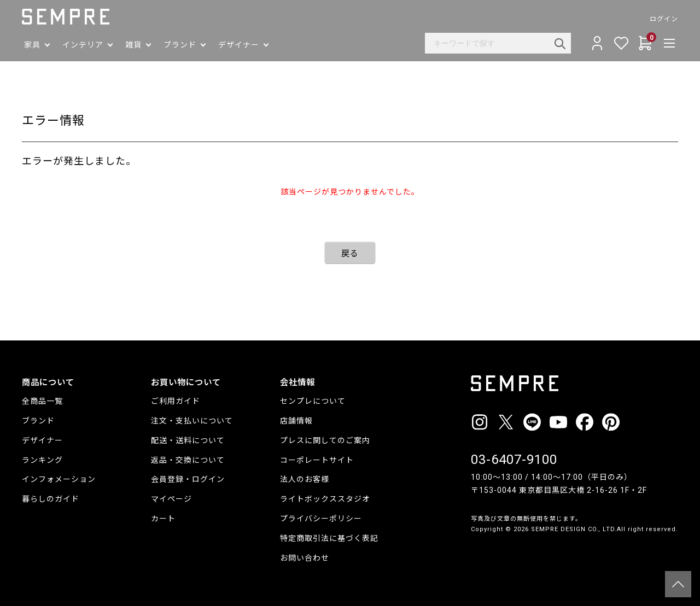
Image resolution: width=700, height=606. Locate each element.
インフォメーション (59, 479)
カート (163, 519)
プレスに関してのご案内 (325, 440)
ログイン (664, 19)
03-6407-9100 (514, 460)
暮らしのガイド (51, 499)
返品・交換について (188, 460)
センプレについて (313, 401)
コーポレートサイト (317, 460)
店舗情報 (296, 421)
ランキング (42, 460)
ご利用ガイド (176, 401)
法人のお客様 (305, 479)
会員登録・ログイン (188, 479)
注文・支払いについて (192, 421)
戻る (350, 254)
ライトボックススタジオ (325, 499)
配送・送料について (188, 440)
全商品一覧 (42, 401)
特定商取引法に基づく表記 (329, 538)
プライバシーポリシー (321, 519)
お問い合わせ (305, 558)
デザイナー (42, 440)
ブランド (38, 421)
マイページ (171, 499)
